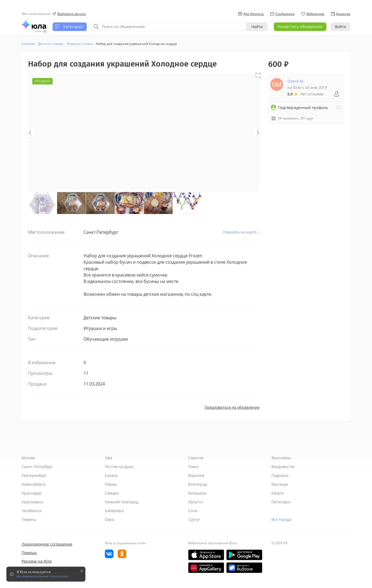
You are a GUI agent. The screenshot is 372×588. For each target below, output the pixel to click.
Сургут (194, 519)
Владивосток (283, 467)
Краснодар (32, 493)
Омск (110, 519)
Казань (111, 475)
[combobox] (169, 27)
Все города (281, 519)
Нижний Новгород (122, 502)
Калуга (278, 493)
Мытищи (280, 484)
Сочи (193, 511)
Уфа (108, 458)
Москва (28, 458)
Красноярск (32, 502)
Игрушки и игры (80, 44)
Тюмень (29, 519)
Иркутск (195, 502)
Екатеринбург (34, 475)
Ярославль (281, 458)
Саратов (196, 458)
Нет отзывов (312, 94)
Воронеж (196, 475)
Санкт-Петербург (37, 467)
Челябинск (31, 511)
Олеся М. (296, 81)
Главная (28, 44)
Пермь (111, 484)
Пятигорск (281, 502)
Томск (193, 467)
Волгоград (197, 484)
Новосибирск (34, 484)
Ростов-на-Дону (119, 467)
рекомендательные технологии (43, 576)
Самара (112, 493)
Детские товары (51, 44)
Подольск (280, 475)
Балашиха (197, 493)
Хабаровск (114, 511)
